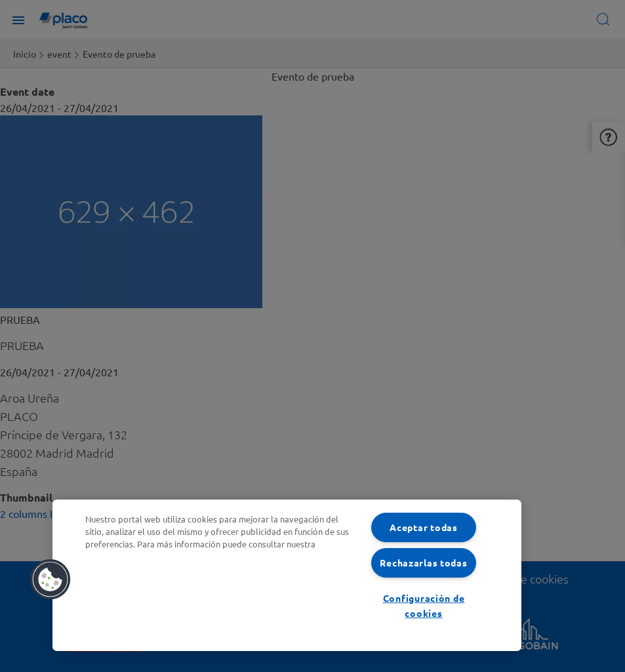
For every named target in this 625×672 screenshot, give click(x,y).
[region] (287, 575)
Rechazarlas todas (423, 563)
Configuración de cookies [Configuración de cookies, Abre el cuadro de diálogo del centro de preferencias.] (424, 605)
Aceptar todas (423, 527)
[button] (50, 580)
